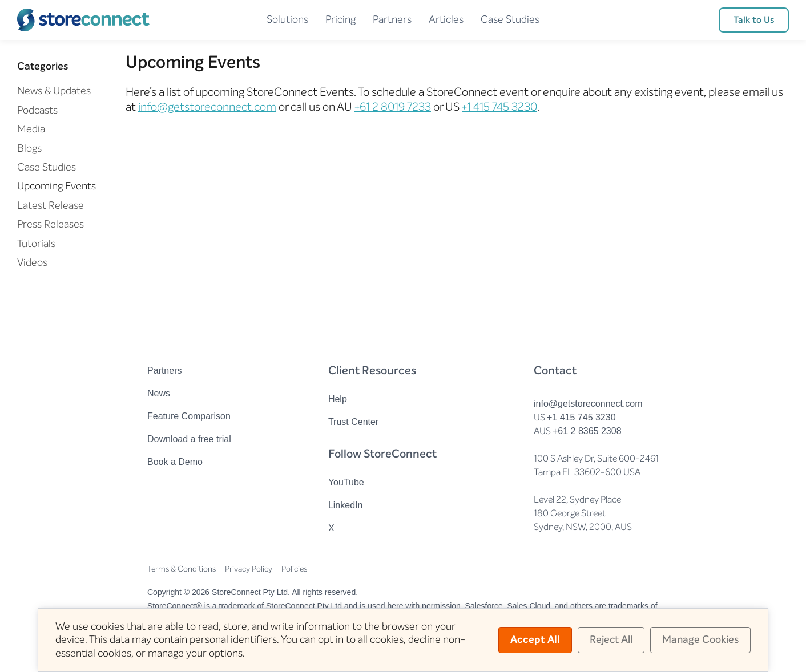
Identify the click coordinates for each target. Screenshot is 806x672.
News (159, 393)
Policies (294, 569)
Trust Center (353, 422)
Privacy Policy (249, 569)
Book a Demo (175, 462)
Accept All (535, 639)
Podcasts (37, 110)
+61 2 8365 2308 (587, 431)
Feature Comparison (189, 416)
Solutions (287, 19)
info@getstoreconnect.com (207, 107)
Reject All (611, 639)
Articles (446, 19)
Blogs (29, 148)
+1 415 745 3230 (499, 107)
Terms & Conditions (182, 569)
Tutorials (36, 244)
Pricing (340, 19)
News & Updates (54, 91)
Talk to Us (754, 20)
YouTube (346, 482)
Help (338, 399)
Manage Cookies (700, 639)
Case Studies (510, 19)
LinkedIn (346, 505)
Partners (392, 19)
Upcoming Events (57, 186)
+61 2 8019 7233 (393, 107)
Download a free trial (189, 439)
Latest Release (51, 205)
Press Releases (51, 224)
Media (31, 129)
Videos (32, 262)
